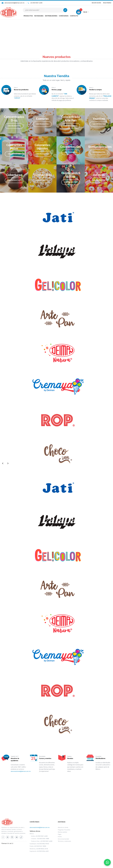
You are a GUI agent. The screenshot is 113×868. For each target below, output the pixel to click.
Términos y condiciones (64, 841)
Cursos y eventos (45, 758)
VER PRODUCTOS (14, 126)
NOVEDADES (39, 16)
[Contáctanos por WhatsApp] (107, 862)
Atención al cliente (63, 827)
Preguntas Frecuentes (64, 830)
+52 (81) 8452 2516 (42, 849)
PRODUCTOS (28, 16)
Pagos (60, 834)
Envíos (60, 837)
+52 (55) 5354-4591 (43, 851)
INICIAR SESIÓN (96, 3)
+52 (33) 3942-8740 (43, 844)
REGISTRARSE (107, 3)
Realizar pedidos (63, 832)
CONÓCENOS (64, 16)
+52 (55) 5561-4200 (36, 3)
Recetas (70, 758)
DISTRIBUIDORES (51, 16)
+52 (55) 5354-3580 (43, 839)
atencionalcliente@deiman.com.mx (14, 3)
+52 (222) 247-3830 (40, 846)
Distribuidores (100, 758)
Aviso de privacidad (63, 839)
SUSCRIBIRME (92, 799)
